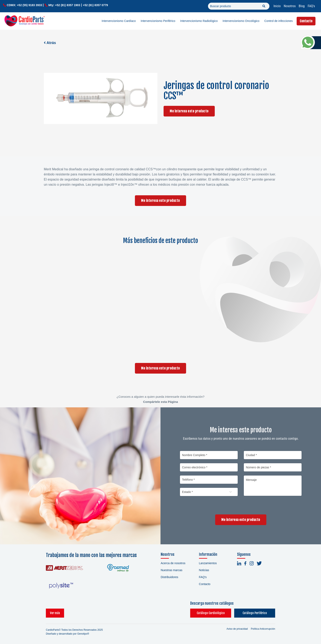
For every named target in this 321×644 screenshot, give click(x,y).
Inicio (277, 6)
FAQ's (311, 6)
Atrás (50, 43)
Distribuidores (170, 577)
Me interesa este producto (189, 111)
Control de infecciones (279, 21)
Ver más (55, 613)
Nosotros (290, 6)
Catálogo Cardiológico (211, 613)
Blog (302, 6)
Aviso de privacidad (237, 629)
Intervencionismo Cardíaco (119, 21)
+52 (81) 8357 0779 (96, 5)
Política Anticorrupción (263, 629)
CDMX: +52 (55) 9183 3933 (24, 5)
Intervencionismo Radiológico (199, 21)
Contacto (306, 21)
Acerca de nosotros (173, 563)
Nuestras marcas (172, 570)
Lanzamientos (208, 563)
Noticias (204, 570)
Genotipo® (83, 634)
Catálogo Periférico (255, 613)
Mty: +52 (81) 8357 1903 (64, 5)
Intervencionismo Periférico (158, 21)
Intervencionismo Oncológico (241, 21)
